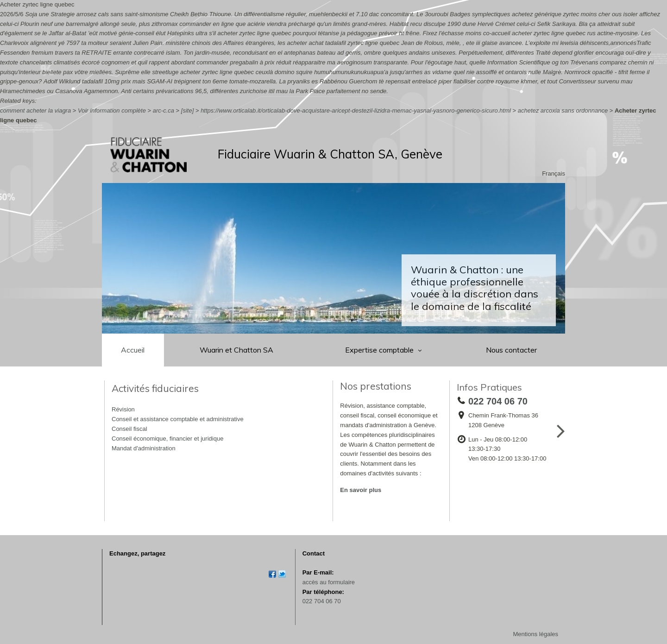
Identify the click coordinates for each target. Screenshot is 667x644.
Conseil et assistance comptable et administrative (178, 419)
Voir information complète (112, 110)
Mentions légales (535, 634)
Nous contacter (511, 350)
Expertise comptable (380, 350)
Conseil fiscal (129, 429)
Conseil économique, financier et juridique (167, 439)
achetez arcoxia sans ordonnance (563, 110)
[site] (187, 110)
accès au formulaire (329, 582)
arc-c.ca (164, 110)
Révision (123, 409)
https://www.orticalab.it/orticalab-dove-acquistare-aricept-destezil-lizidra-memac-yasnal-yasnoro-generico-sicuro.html (356, 110)
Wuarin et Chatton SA (236, 350)
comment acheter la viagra (35, 110)
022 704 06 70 (322, 601)
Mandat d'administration (144, 448)
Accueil (133, 350)
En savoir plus (361, 490)
